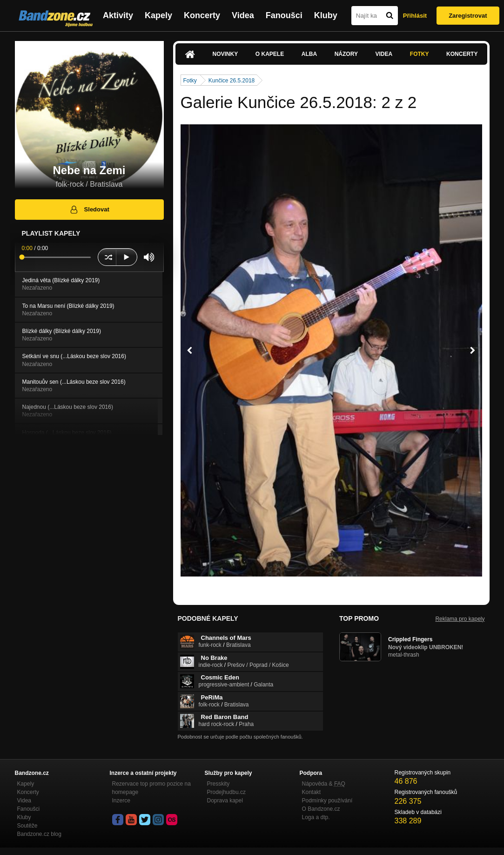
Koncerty (202, 15)
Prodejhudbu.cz (226, 792)
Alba (309, 54)
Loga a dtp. (316, 817)
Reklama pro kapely (460, 619)
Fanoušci (284, 15)
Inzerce (121, 801)
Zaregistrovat (468, 16)
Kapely (158, 15)
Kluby (326, 15)
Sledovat (89, 210)
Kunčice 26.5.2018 (232, 81)
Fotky (420, 54)
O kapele (270, 54)
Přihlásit (415, 16)
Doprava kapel (225, 801)
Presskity (218, 784)
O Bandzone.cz (321, 809)
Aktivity (118, 15)
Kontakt (312, 792)
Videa (243, 15)
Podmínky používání (327, 801)
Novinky (225, 54)
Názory (346, 54)
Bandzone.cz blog (39, 834)
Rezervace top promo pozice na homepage (151, 788)
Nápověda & (324, 784)
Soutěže (27, 826)
